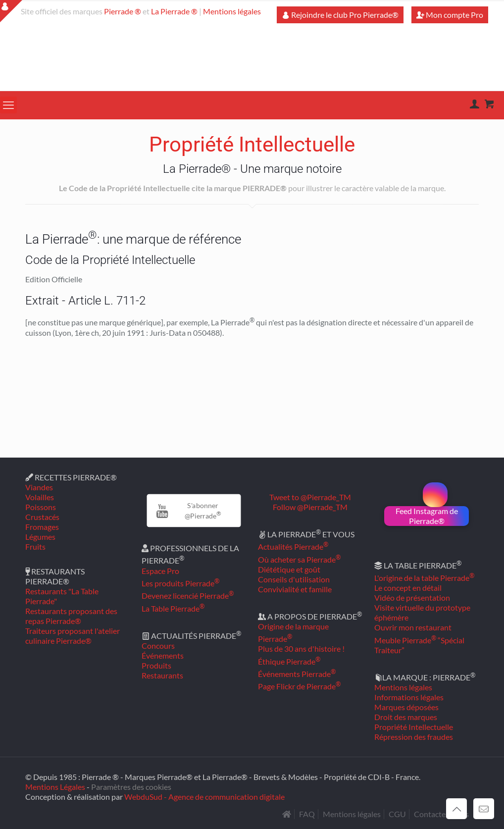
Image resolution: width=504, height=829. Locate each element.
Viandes (39, 487)
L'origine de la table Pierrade (424, 578)
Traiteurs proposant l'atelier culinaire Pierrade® (73, 636)
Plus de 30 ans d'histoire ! (301, 648)
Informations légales (409, 697)
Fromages (42, 527)
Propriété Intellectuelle (414, 727)
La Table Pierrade (173, 608)
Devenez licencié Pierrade (188, 596)
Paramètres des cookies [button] (131, 787)
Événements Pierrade (297, 674)
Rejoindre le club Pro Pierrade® (340, 15)
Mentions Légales (55, 787)
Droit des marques (406, 717)
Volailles (40, 497)
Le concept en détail (408, 588)
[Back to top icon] (456, 809)
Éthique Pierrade (289, 661)
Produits (156, 665)
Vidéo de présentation (412, 597)
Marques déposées (406, 707)
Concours (158, 646)
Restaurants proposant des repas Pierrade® (71, 616)
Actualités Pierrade (293, 546)
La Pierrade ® (174, 11)
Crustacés (42, 517)
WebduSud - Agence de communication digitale (204, 797)
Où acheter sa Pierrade (299, 559)
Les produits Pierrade (180, 583)
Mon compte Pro (450, 15)
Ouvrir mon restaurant (413, 627)
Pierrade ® (123, 11)
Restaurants (162, 675)
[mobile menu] (8, 105)
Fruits (35, 546)
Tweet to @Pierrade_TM (310, 497)
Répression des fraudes (414, 737)
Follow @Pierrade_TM (310, 507)
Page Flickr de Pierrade (299, 686)
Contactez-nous (441, 814)
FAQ (307, 814)
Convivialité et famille (295, 589)
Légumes (40, 537)
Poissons (41, 507)
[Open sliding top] (11, 11)
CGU (397, 814)
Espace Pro (160, 571)
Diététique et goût (289, 569)
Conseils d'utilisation (294, 579)
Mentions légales (232, 11)
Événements (163, 655)
